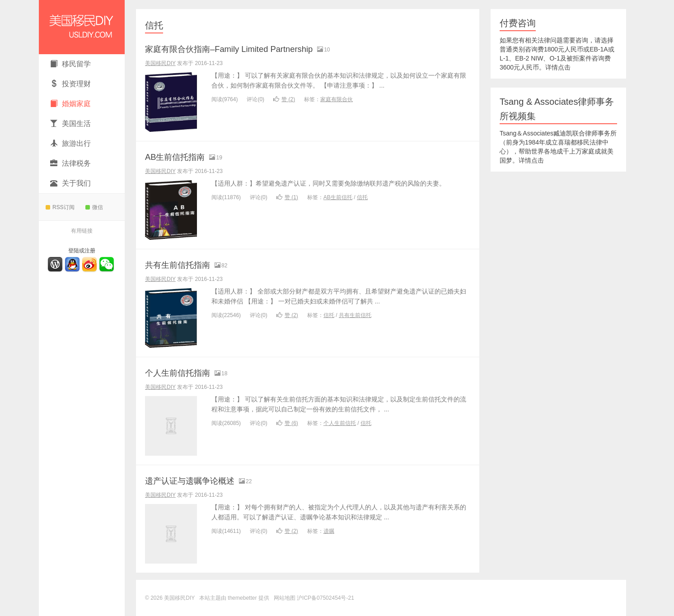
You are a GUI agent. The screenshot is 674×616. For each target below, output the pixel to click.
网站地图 (285, 598)
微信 (94, 207)
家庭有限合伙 (337, 99)
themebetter (242, 598)
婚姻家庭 (70, 104)
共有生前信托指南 (185, 264)
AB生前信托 (338, 197)
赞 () (284, 99)
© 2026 (154, 598)
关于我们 (70, 183)
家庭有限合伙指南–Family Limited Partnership (246, 49)
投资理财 (70, 84)
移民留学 (70, 64)
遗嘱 (329, 531)
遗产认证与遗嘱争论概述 (200, 480)
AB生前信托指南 (181, 156)
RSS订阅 (60, 207)
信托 (154, 25)
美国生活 (70, 124)
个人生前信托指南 (185, 372)
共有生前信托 (355, 315)
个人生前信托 (340, 423)
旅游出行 (70, 143)
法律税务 (70, 163)
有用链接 (82, 231)
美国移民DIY (82, 27)
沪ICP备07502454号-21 (325, 598)
